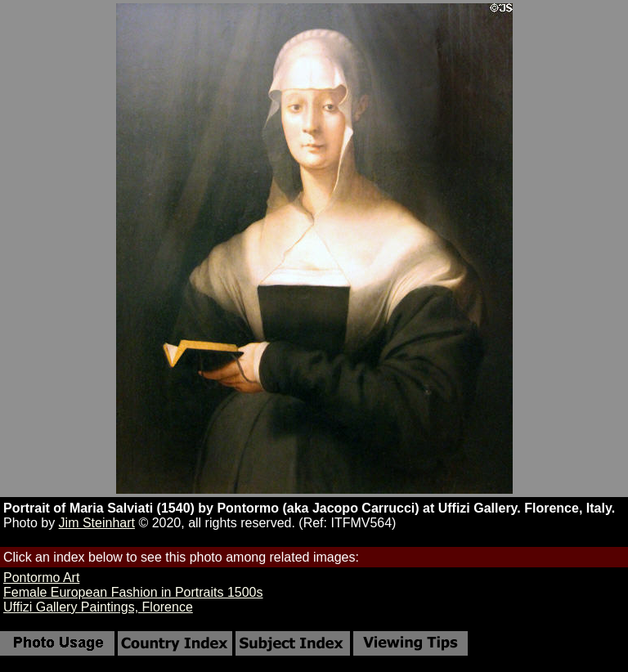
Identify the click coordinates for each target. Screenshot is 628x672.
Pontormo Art (41, 578)
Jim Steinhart (97, 523)
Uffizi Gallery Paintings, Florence (98, 607)
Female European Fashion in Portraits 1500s (133, 592)
